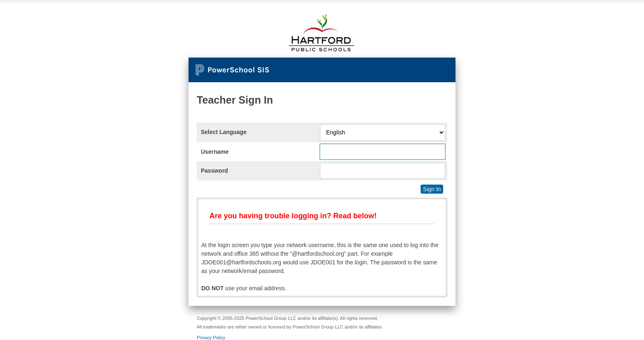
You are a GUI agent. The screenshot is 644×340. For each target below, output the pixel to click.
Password (214, 171)
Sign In (432, 189)
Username (215, 152)
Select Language (224, 132)
